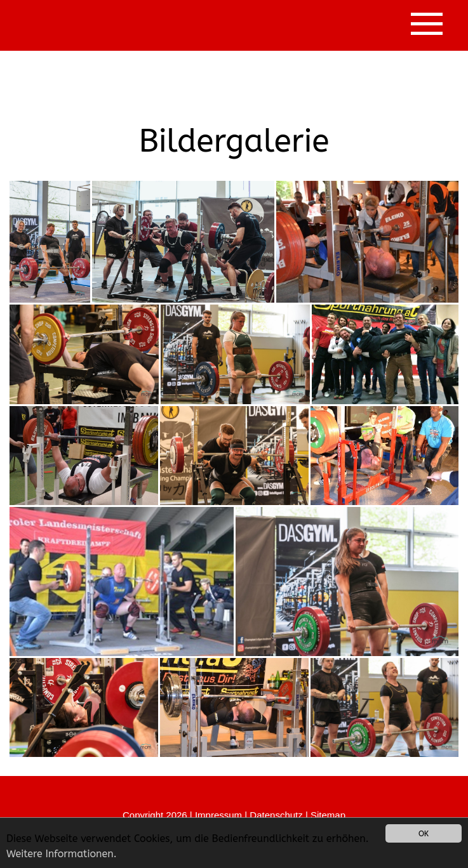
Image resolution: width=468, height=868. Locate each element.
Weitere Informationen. (62, 854)
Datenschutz (276, 815)
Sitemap (328, 815)
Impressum (218, 815)
